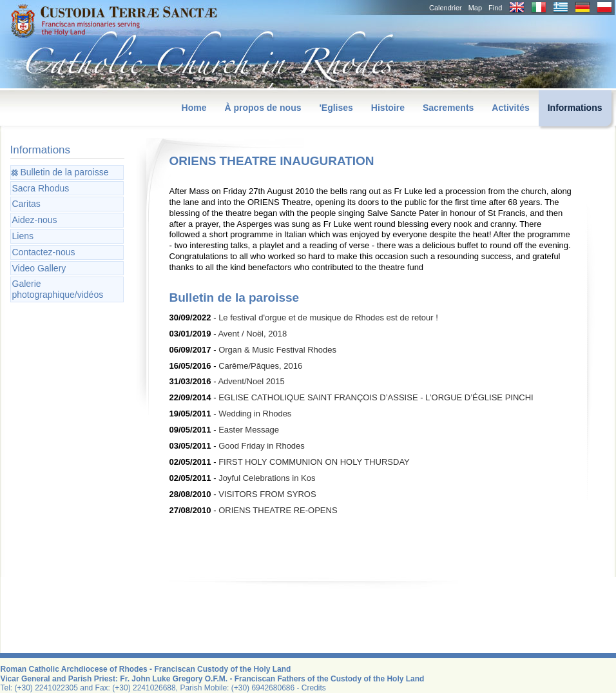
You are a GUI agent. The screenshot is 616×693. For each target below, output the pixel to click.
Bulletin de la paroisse (65, 172)
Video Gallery (39, 268)
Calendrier (446, 8)
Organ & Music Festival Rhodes (277, 350)
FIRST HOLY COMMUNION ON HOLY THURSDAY (314, 462)
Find (495, 8)
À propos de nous (263, 108)
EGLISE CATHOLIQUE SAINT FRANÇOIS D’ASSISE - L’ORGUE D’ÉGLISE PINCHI (376, 397)
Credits (314, 688)
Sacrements (448, 108)
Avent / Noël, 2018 (252, 334)
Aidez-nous (35, 220)
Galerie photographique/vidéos (58, 289)
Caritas (26, 204)
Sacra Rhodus (41, 188)
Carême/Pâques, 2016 (260, 366)
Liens (23, 236)
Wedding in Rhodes (255, 414)
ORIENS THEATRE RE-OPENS (278, 510)
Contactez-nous (44, 252)
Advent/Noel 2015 (251, 381)
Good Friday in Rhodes (262, 446)
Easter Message (249, 430)
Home (194, 108)
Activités (510, 108)
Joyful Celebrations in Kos (267, 478)
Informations (575, 108)
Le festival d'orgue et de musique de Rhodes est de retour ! (328, 317)
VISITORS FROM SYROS (267, 494)
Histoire (388, 108)
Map (475, 8)
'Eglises (336, 108)
